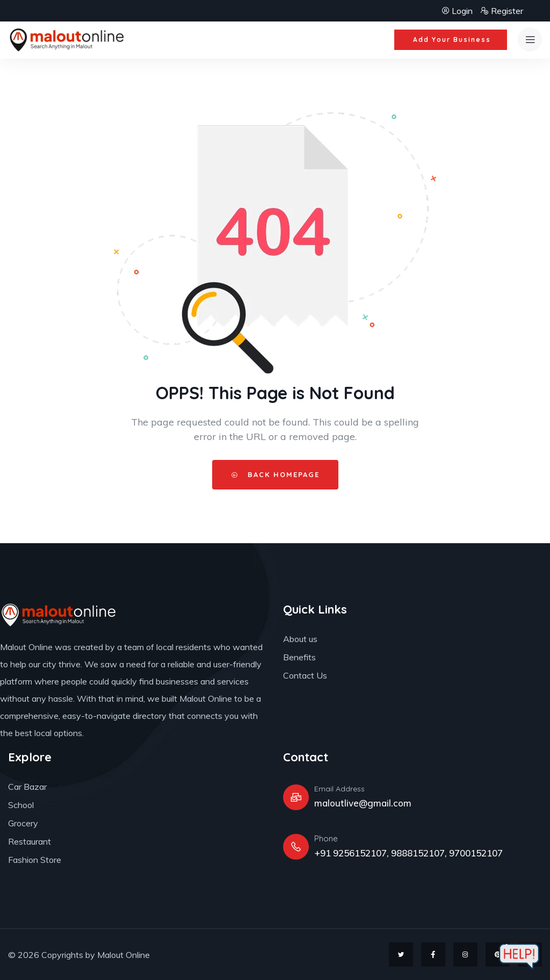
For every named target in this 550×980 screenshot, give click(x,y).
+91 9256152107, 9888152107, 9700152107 (408, 853)
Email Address (339, 789)
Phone (326, 838)
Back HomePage (275, 474)
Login (458, 11)
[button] (451, 40)
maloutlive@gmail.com (363, 803)
